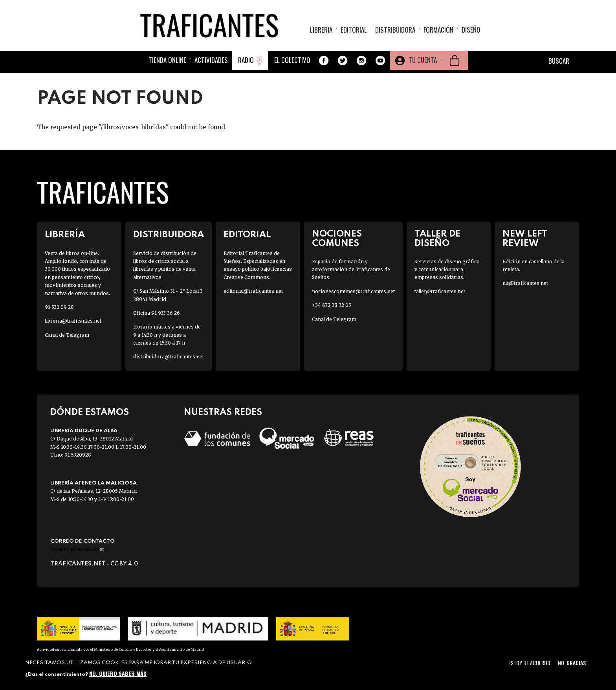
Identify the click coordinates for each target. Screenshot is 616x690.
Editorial (354, 30)
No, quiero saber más (118, 673)
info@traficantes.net (77, 549)
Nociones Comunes (337, 239)
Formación (438, 30)
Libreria (321, 30)
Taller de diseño (437, 239)
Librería (65, 235)
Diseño (471, 30)
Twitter (343, 61)
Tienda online (167, 60)
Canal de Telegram (67, 335)
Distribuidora (395, 30)
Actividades (211, 60)
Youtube (380, 61)
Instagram (361, 61)
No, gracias (572, 663)
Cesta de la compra (455, 61)
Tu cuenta (423, 60)
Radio (246, 60)
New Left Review (525, 239)
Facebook (324, 61)
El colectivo (292, 60)
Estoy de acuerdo (529, 663)
